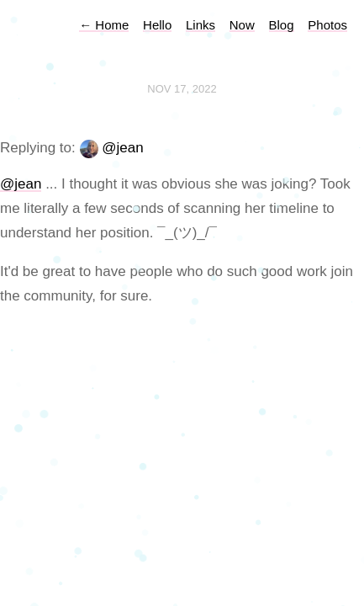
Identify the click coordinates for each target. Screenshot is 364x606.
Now (242, 25)
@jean (122, 148)
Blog (282, 25)
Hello (157, 25)
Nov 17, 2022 (182, 89)
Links (200, 25)
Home (104, 25)
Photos (327, 25)
